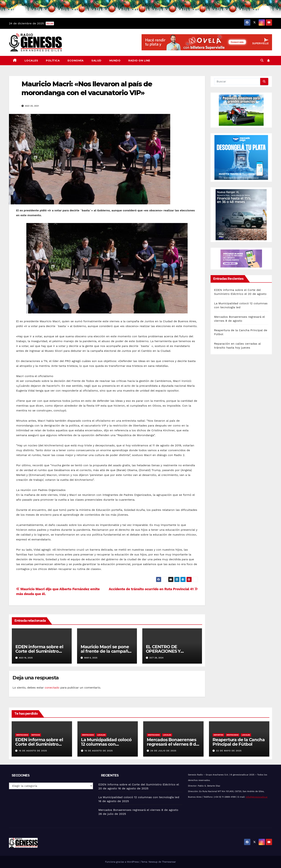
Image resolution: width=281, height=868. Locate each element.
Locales (31, 61)
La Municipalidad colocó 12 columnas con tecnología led (106, 744)
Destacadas (22, 735)
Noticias (36, 735)
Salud (96, 61)
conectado (52, 688)
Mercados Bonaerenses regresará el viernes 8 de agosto (173, 744)
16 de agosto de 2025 (33, 751)
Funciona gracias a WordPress (122, 862)
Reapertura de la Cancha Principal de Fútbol (239, 742)
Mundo (115, 61)
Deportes (218, 735)
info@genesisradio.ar (257, 797)
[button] (262, 60)
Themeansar (169, 862)
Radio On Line (139, 61)
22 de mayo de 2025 (229, 751)
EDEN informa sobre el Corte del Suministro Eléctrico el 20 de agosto (41, 651)
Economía (76, 61)
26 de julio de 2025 (163, 751)
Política (53, 61)
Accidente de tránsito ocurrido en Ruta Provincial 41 (153, 589)
